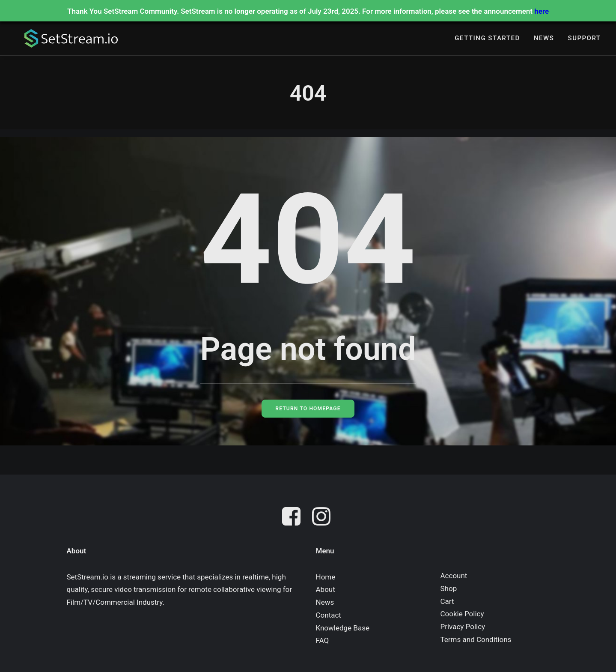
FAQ (323, 640)
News (544, 39)
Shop (449, 588)
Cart (447, 601)
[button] (293, 518)
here (542, 11)
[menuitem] (487, 39)
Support (585, 39)
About (326, 589)
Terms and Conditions (476, 639)
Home (326, 577)
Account (454, 576)
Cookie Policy (462, 614)
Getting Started (487, 39)
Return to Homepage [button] (308, 409)
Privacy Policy (463, 627)
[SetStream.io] (67, 39)
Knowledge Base (343, 628)
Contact (329, 615)
